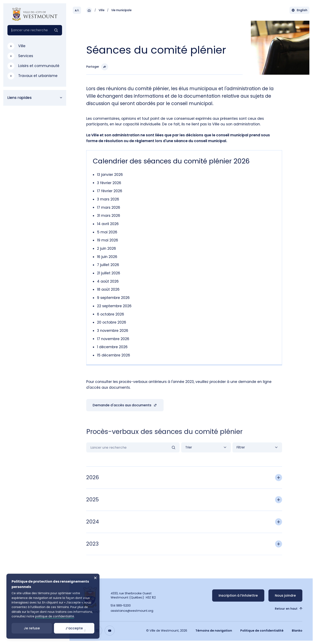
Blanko (297, 631)
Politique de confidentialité (262, 631)
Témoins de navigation (214, 631)
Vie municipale (121, 10)
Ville (102, 10)
